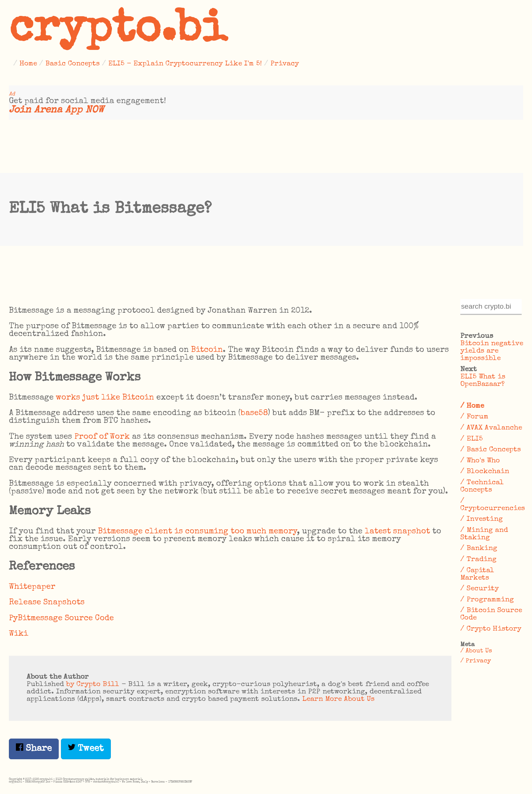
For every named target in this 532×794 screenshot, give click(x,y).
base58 (254, 413)
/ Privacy (476, 661)
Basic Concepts (73, 64)
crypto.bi (118, 31)
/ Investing (482, 519)
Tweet (86, 748)
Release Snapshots (47, 603)
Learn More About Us (338, 699)
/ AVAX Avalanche (491, 428)
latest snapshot (397, 532)
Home (28, 64)
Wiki (18, 634)
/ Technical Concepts (482, 486)
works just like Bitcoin (105, 398)
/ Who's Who (480, 461)
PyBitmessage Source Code (61, 619)
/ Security (480, 589)
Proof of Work (102, 437)
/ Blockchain (485, 472)
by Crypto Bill (93, 685)
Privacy (285, 64)
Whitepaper (32, 587)
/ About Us (476, 651)
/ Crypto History (491, 629)
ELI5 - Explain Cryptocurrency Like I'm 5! (185, 64)
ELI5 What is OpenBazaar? (483, 381)
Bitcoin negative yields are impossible (492, 351)
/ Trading (478, 560)
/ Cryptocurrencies (492, 505)
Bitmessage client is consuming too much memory (197, 532)
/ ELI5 (472, 439)
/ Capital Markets (477, 574)
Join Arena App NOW (56, 110)
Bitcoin (207, 350)
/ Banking (479, 549)
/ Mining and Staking (484, 534)
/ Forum (474, 417)
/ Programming (487, 600)
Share (34, 748)
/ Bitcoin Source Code (491, 614)
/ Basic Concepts (491, 450)
